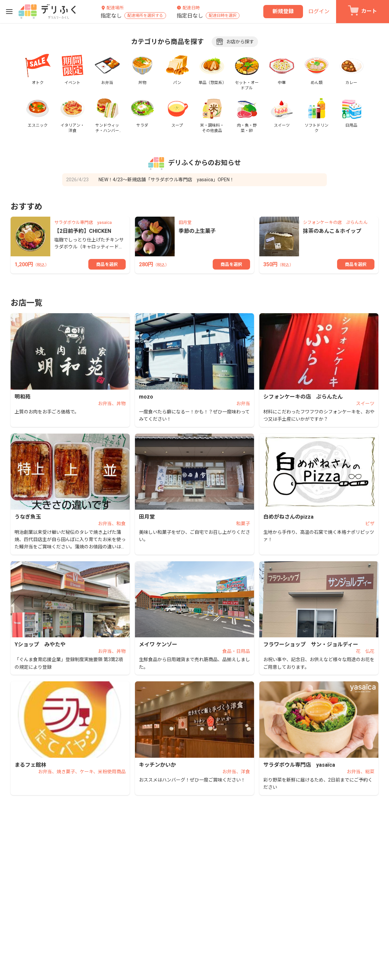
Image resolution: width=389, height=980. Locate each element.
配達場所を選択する (145, 16)
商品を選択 (107, 264)
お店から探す (235, 42)
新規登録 (283, 11)
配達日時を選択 (223, 16)
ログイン (319, 11)
